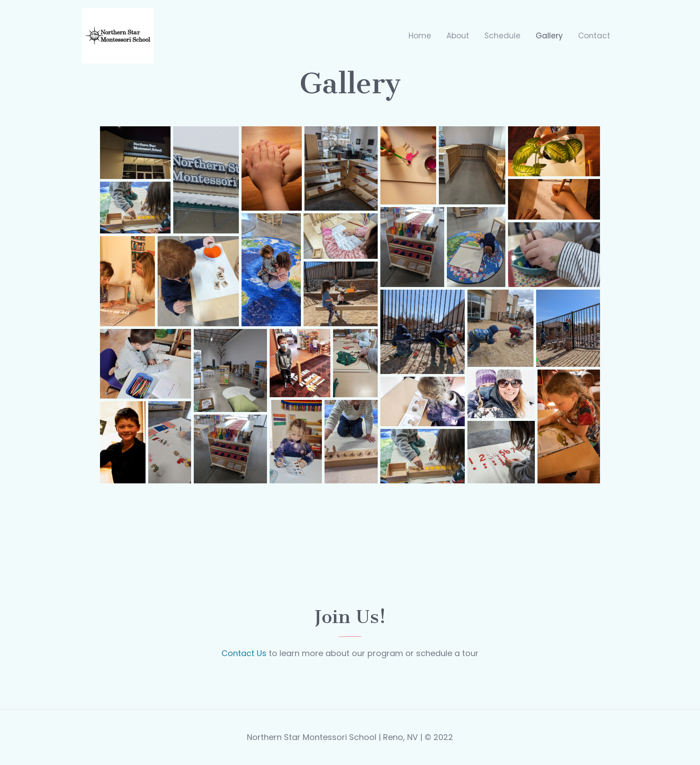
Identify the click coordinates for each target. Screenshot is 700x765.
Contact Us (244, 653)
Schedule (502, 36)
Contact (594, 36)
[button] (135, 153)
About (458, 36)
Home (420, 36)
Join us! (350, 617)
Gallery (549, 36)
